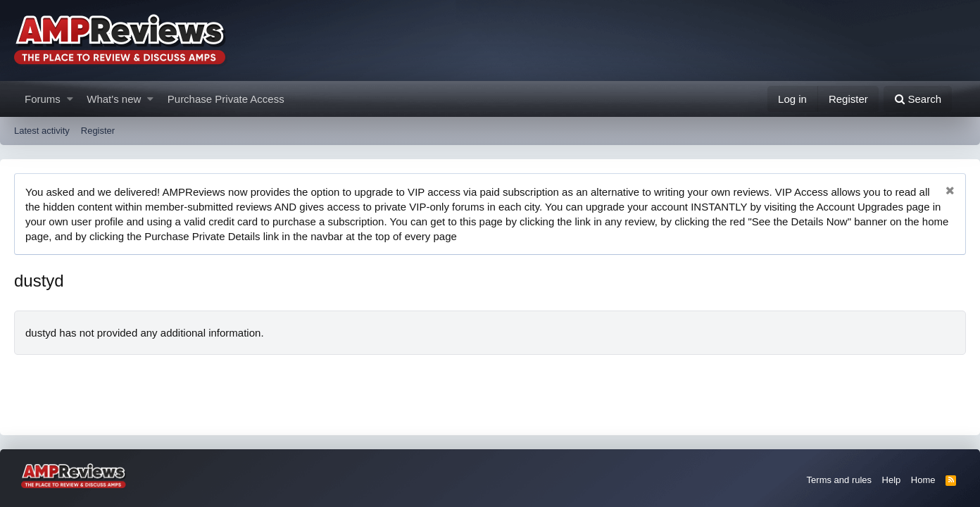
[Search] (918, 99)
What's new (114, 99)
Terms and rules (839, 480)
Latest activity (42, 131)
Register (98, 131)
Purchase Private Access (226, 99)
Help (892, 480)
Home (923, 480)
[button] (70, 99)
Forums (43, 99)
